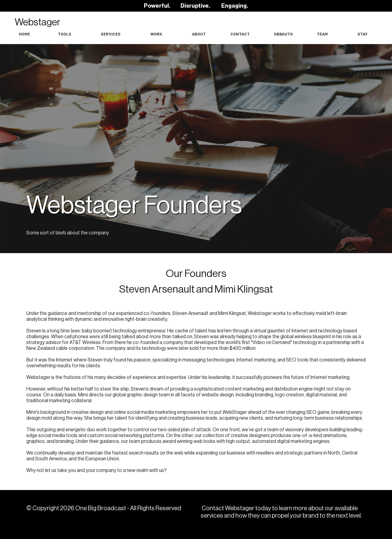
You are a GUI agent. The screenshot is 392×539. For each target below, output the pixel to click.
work (156, 34)
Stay (362, 34)
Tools (65, 34)
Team (322, 34)
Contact (240, 34)
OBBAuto (283, 34)
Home (24, 34)
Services (111, 34)
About (199, 34)
